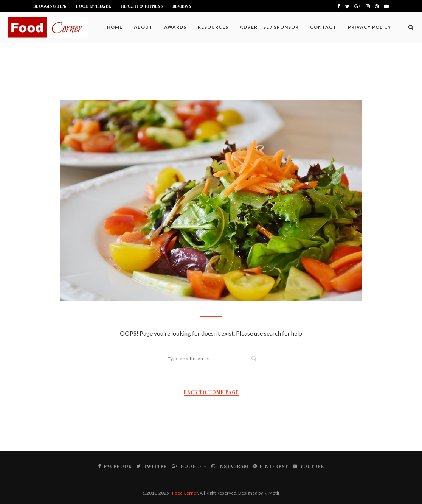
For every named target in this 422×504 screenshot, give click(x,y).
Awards (175, 27)
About (143, 27)
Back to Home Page (211, 392)
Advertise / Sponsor (269, 27)
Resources (213, 27)
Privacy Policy (370, 27)
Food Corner (185, 493)
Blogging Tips (50, 6)
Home (115, 27)
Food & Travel (94, 6)
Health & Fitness (142, 6)
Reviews (182, 6)
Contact (323, 27)
